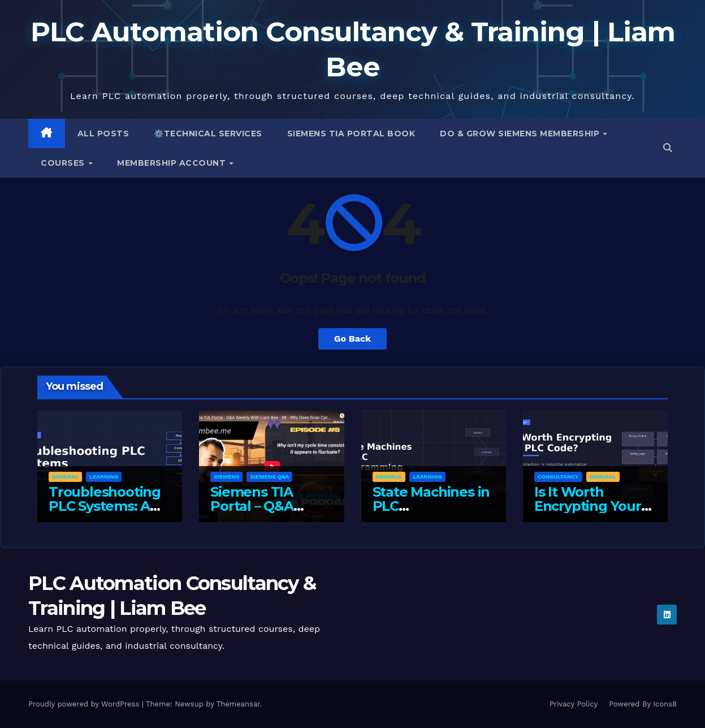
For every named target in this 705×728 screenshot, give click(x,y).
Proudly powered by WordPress (85, 704)
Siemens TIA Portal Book (351, 133)
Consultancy (558, 477)
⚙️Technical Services (208, 133)
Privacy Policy (574, 704)
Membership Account (173, 163)
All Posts (103, 133)
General (65, 477)
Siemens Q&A (269, 477)
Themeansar (238, 704)
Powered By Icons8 (643, 704)
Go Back (352, 339)
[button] (668, 148)
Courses (64, 163)
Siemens (226, 477)
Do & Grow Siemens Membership (521, 133)
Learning (104, 477)
